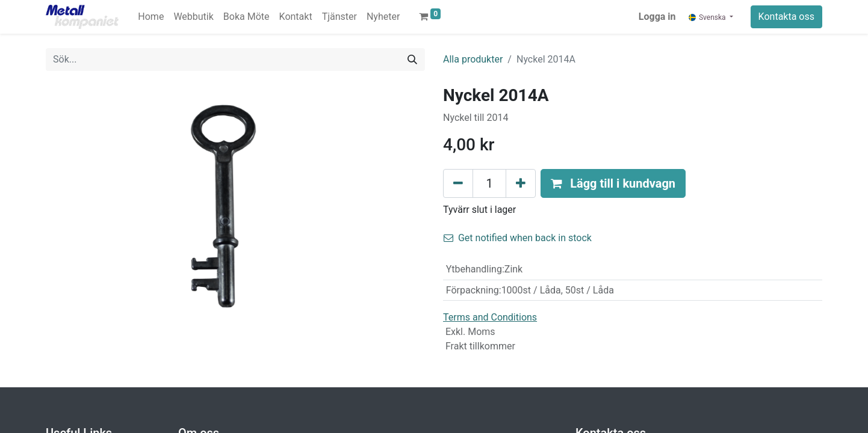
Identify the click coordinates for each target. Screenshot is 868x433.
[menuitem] (151, 17)
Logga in (657, 17)
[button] (613, 183)
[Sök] (412, 60)
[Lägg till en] (521, 183)
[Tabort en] (458, 183)
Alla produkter (473, 59)
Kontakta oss (786, 17)
